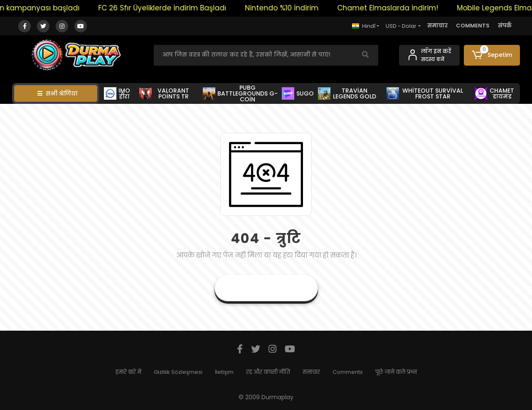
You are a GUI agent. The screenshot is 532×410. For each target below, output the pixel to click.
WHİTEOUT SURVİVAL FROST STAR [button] (425, 93)
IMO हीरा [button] (117, 93)
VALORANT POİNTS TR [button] (164, 93)
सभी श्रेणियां (58, 93)
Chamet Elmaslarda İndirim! (392, 8)
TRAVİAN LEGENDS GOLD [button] (347, 93)
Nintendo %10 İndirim (286, 8)
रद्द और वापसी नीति (268, 372)
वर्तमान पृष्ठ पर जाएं (266, 288)
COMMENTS (473, 26)
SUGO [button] (298, 93)
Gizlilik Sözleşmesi (178, 372)
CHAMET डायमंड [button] (494, 93)
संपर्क (505, 26)
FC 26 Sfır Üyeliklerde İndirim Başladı (166, 8)
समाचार (437, 26)
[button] (492, 55)
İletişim (224, 372)
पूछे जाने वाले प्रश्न (396, 372)
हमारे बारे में (128, 372)
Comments (348, 372)
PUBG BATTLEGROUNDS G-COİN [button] (240, 93)
